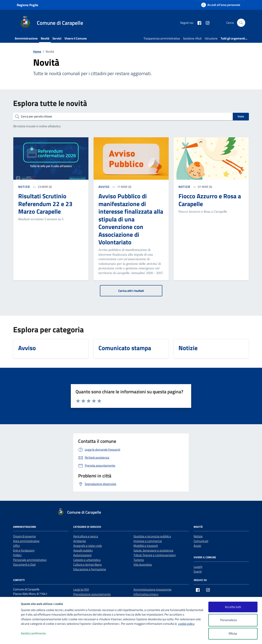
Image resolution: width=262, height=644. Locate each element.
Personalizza (233, 620)
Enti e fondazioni (24, 550)
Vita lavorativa (143, 564)
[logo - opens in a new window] (11, 637)
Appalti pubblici (83, 550)
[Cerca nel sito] (241, 23)
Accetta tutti (233, 607)
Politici (17, 555)
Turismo (139, 560)
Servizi (57, 38)
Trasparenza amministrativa (162, 38)
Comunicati (201, 541)
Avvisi (197, 546)
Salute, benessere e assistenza (153, 550)
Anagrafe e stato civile (88, 546)
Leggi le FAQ (81, 589)
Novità (45, 38)
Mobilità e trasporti (146, 546)
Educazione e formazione (90, 569)
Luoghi (198, 567)
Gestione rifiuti (192, 38)
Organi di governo (24, 536)
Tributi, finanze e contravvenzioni (155, 555)
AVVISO (104, 187)
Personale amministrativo (30, 560)
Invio (241, 116)
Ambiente (80, 541)
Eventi (198, 571)
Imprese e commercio (148, 541)
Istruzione (211, 38)
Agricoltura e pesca (86, 536)
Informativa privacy (146, 594)
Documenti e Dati (24, 564)
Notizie (198, 536)
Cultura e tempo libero (88, 564)
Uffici (16, 546)
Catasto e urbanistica (87, 560)
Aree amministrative (26, 541)
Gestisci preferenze (38, 633)
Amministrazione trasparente (152, 589)
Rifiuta (233, 633)
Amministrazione (26, 38)
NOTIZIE (25, 187)
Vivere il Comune (76, 38)
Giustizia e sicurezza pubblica (152, 536)
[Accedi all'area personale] (221, 5)
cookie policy (186, 624)
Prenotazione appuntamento (92, 594)
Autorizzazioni (82, 555)
